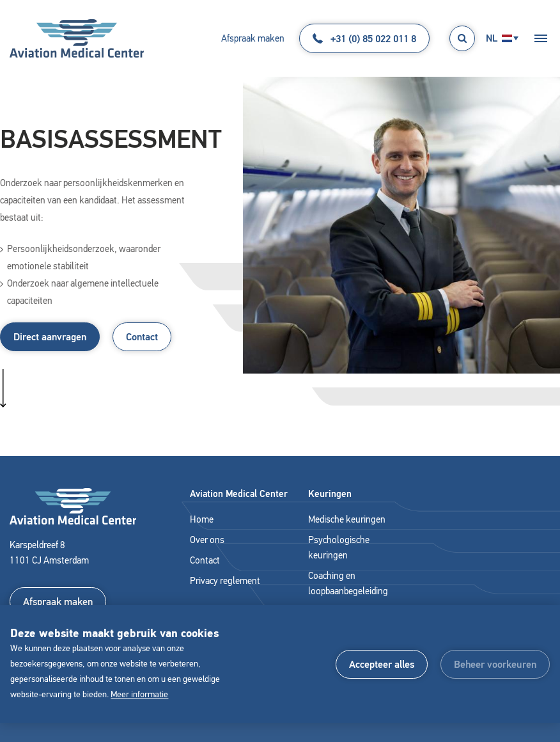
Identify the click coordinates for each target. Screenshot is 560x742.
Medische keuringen (347, 519)
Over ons (207, 540)
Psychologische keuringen (339, 548)
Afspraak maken (253, 38)
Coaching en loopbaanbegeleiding (348, 583)
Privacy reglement (225, 581)
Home (202, 519)
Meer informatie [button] (139, 694)
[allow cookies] (382, 664)
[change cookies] (495, 664)
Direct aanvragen (50, 337)
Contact (142, 337)
